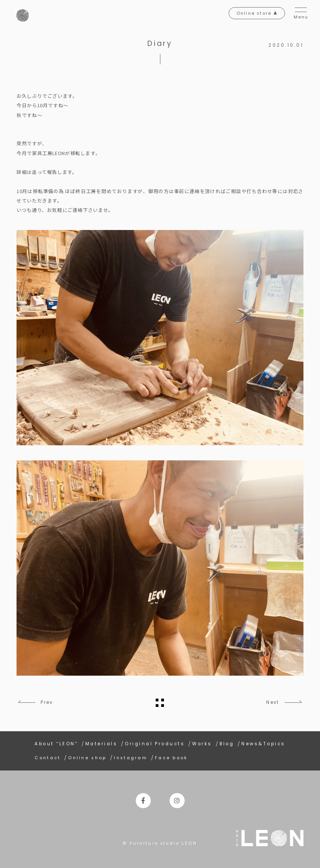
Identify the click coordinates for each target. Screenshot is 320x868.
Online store (249, 15)
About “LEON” (56, 743)
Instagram (135, 757)
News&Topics (263, 743)
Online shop (89, 757)
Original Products (155, 743)
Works (202, 743)
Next (270, 702)
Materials (101, 743)
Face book (177, 757)
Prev (50, 702)
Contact (48, 757)
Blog (227, 743)
